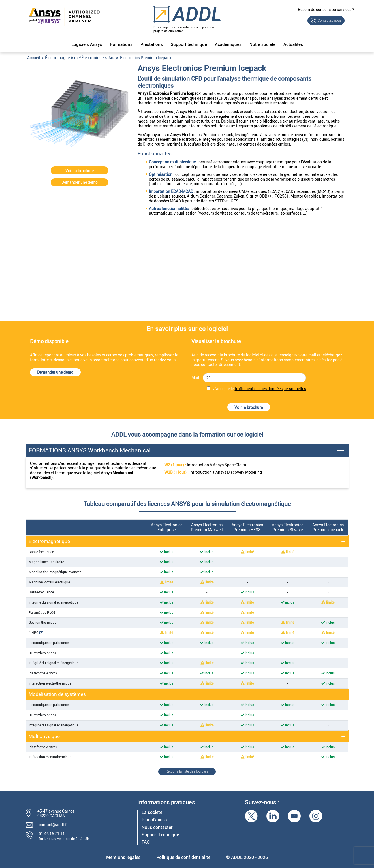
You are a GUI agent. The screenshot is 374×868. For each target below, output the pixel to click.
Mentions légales (123, 857)
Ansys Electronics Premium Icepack (328, 527)
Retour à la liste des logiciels (187, 771)
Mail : (196, 378)
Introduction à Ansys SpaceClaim (216, 465)
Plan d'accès (154, 820)
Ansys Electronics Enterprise (167, 527)
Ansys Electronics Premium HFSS (247, 527)
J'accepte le (260, 389)
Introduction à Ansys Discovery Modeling (226, 472)
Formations (121, 44)
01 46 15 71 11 (52, 834)
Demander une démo (80, 182)
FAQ (146, 842)
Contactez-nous (330, 20)
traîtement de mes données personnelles (270, 389)
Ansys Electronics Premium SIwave (288, 527)
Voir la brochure (80, 171)
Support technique (189, 44)
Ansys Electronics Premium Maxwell (207, 527)
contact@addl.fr (53, 825)
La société (152, 812)
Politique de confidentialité (183, 857)
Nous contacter (157, 827)
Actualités (293, 44)
